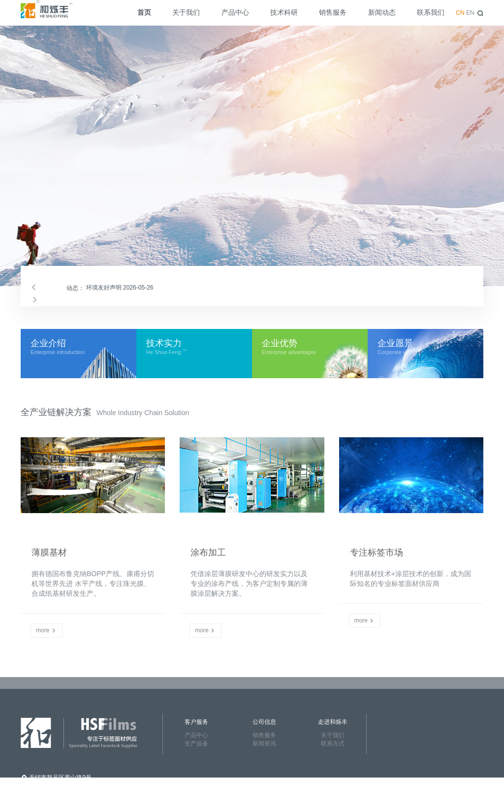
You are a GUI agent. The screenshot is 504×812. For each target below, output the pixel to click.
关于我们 (186, 12)
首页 (144, 12)
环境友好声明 (120, 288)
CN (460, 13)
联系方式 (333, 744)
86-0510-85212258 (54, 787)
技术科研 (284, 12)
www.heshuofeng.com (58, 807)
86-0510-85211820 (54, 797)
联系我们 (431, 12)
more (47, 630)
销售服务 (333, 12)
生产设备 (196, 744)
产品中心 (235, 12)
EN (470, 13)
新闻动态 (382, 12)
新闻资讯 (264, 744)
